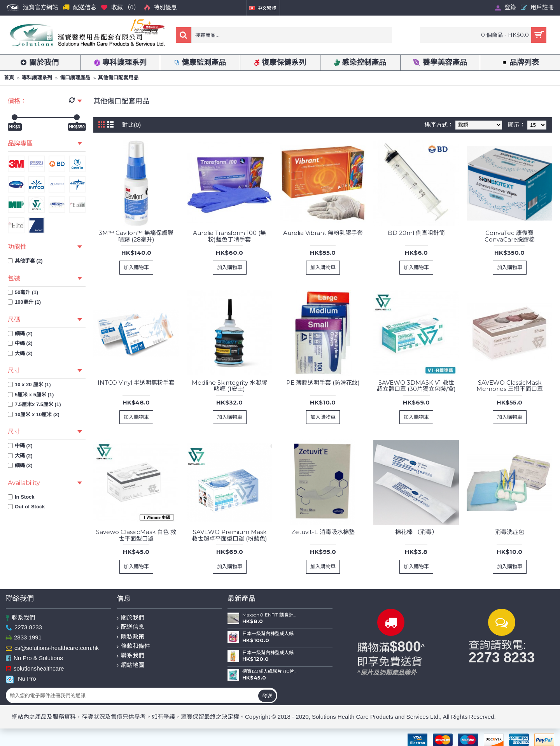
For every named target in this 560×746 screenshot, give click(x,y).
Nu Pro (21, 679)
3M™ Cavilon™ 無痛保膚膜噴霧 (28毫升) (136, 236)
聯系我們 (20, 618)
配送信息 (130, 627)
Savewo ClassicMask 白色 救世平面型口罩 (136, 535)
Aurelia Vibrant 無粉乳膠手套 (323, 233)
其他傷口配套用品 (118, 78)
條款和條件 (133, 646)
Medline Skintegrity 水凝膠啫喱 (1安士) (229, 386)
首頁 (9, 78)
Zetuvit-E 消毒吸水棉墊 (323, 532)
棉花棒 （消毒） (416, 532)
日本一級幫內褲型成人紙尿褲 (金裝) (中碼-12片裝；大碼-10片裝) (270, 634)
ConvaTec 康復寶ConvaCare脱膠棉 (510, 236)
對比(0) (131, 125)
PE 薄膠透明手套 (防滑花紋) (323, 383)
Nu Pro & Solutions (34, 658)
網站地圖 (130, 665)
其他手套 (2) (25, 261)
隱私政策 (130, 637)
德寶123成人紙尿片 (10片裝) (270, 671)
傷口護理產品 (75, 78)
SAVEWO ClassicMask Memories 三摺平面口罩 (510, 386)
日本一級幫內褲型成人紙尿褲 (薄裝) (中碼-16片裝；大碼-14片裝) (270, 653)
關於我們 (130, 618)
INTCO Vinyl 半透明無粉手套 (136, 383)
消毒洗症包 (510, 532)
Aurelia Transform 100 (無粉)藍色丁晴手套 (229, 236)
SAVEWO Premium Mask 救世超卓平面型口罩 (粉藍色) (229, 535)
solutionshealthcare (35, 669)
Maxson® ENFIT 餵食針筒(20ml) (270, 615)
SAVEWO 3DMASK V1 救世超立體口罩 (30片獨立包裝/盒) (416, 386)
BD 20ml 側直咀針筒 (416, 233)
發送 (267, 696)
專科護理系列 (37, 78)
